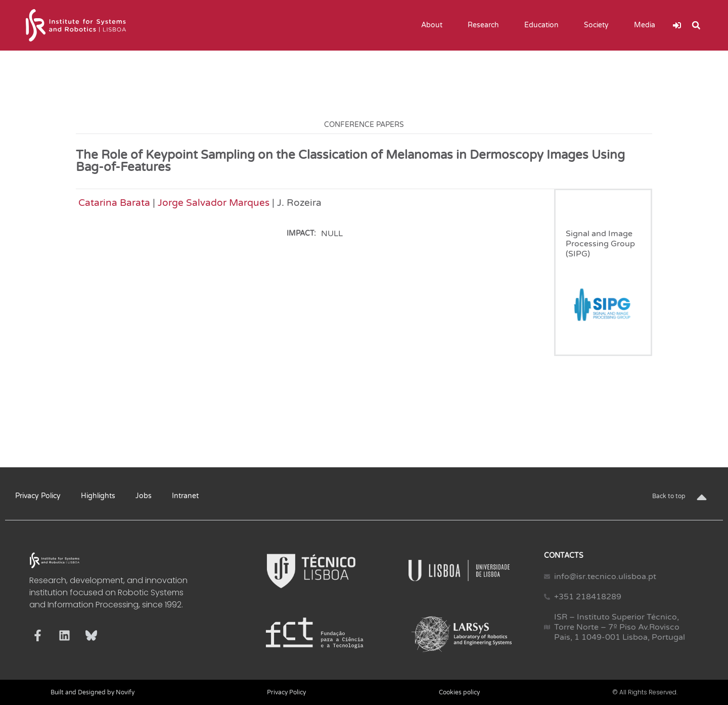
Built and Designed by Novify (93, 692)
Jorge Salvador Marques (214, 203)
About (434, 25)
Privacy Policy (38, 496)
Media (647, 25)
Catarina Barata (114, 203)
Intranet (185, 496)
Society (599, 25)
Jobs (144, 496)
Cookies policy (459, 692)
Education (544, 25)
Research (486, 25)
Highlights (98, 496)
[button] (696, 25)
